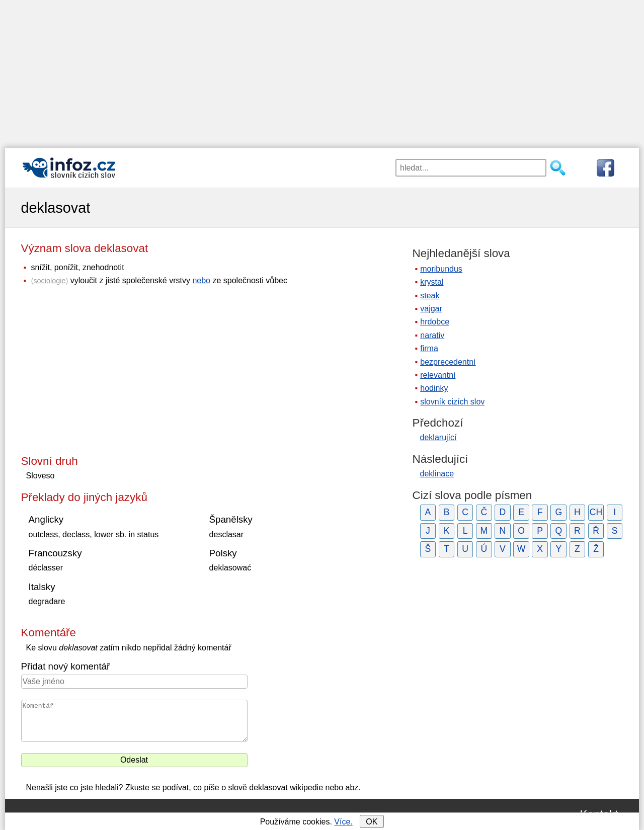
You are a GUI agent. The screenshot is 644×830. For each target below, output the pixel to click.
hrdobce (435, 322)
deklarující (438, 437)
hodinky (434, 388)
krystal (432, 282)
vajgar (431, 309)
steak (430, 296)
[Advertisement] (322, 70)
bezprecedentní (448, 362)
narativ (432, 335)
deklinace (437, 474)
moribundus (441, 269)
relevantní (438, 375)
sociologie (49, 281)
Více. (343, 822)
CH (596, 512)
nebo (201, 280)
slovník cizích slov (452, 402)
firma (429, 348)
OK (372, 822)
